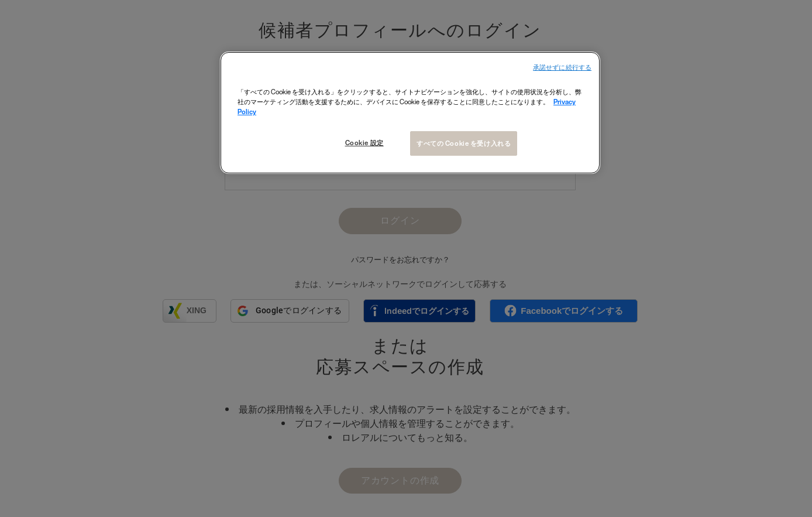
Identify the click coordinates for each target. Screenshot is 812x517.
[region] (410, 113)
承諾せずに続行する (562, 68)
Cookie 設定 (364, 143)
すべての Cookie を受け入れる (464, 143)
